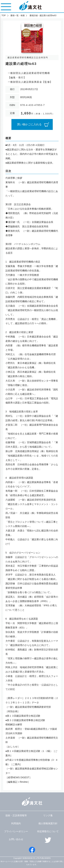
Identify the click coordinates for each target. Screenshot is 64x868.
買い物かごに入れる (29, 124)
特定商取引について (48, 831)
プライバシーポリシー (16, 831)
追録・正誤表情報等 (16, 815)
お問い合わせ (16, 839)
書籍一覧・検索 (18, 15)
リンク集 (48, 815)
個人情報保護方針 (48, 823)
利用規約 (16, 823)
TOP (4, 15)
